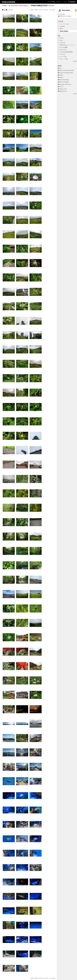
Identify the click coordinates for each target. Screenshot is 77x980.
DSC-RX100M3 (63, 80)
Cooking (61, 26)
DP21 (61, 75)
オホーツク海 (63, 59)
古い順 (10, 10)
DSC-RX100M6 (63, 82)
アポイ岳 (61, 54)
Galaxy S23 (62, 89)
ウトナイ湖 (62, 57)
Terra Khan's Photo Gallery (18, 6)
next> (54, 10)
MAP (60, 29)
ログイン (59, 2)
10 (47, 10)
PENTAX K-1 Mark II (65, 16)
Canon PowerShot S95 (65, 73)
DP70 (61, 77)
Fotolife (4, 6)
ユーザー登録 (51, 2)
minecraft (61, 43)
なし (60, 68)
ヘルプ (65, 2)
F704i (61, 87)
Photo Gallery (63, 31)
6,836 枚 (61, 14)
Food (60, 40)
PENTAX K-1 (63, 91)
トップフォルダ (63, 24)
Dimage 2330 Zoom (65, 84)
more (74, 61)
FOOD (61, 38)
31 (51, 10)
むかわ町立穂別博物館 (65, 52)
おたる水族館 (63, 47)
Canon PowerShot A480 (66, 70)
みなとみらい (63, 50)
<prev (32, 10)
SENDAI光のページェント (66, 45)
